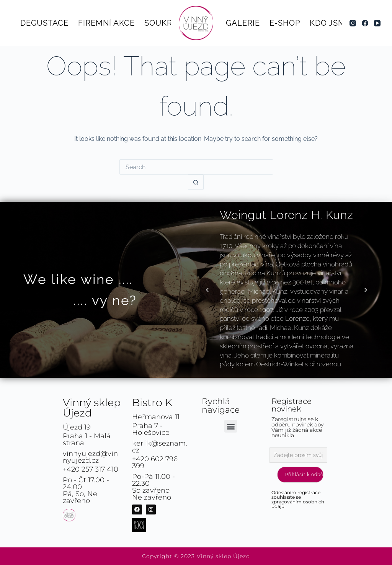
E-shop (285, 23)
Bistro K (152, 403)
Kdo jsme (330, 23)
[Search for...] (196, 167)
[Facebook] (365, 23)
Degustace (44, 23)
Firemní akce (106, 23)
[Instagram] (353, 23)
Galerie (243, 23)
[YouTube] (377, 23)
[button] (207, 290)
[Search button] (196, 182)
